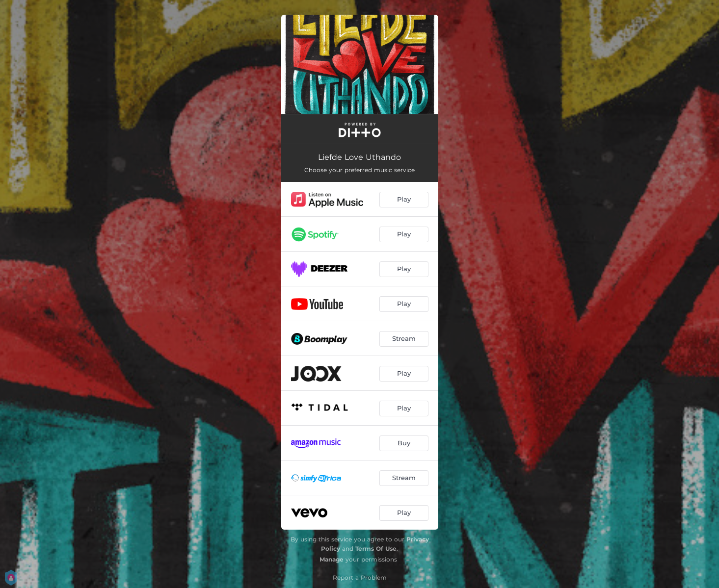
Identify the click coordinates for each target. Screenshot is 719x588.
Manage (332, 559)
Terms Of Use (376, 549)
